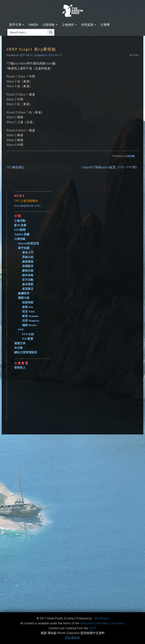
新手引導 (17, 25)
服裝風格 (28, 262)
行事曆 (105, 25)
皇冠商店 (28, 289)
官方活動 (28, 280)
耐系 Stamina (30, 316)
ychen (136, 55)
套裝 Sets (28, 307)
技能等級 (28, 302)
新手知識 (24, 248)
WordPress (101, 618)
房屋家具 (28, 266)
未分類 (18, 348)
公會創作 (69, 25)
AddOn (33, 25)
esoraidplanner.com (27, 206)
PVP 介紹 (28, 334)
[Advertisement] (76, 393)
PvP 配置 (28, 339)
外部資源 (89, 25)
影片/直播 (20, 225)
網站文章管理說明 (25, 352)
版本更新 (28, 284)
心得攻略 (50, 25)
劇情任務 (28, 271)
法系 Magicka (31, 321)
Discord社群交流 (29, 243)
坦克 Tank (28, 312)
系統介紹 (28, 257)
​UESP (93, 628)
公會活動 (20, 221)
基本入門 (28, 252)
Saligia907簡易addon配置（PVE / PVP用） (110, 167)
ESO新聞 (20, 230)
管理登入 (20, 368)
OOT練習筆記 (15, 167)
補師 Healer (29, 325)
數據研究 (24, 293)
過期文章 (20, 343)
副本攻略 (28, 275)
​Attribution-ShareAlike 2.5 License (102, 623)
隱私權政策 (72, 638)
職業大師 (24, 298)
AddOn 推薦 (22, 234)
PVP (21, 330)
